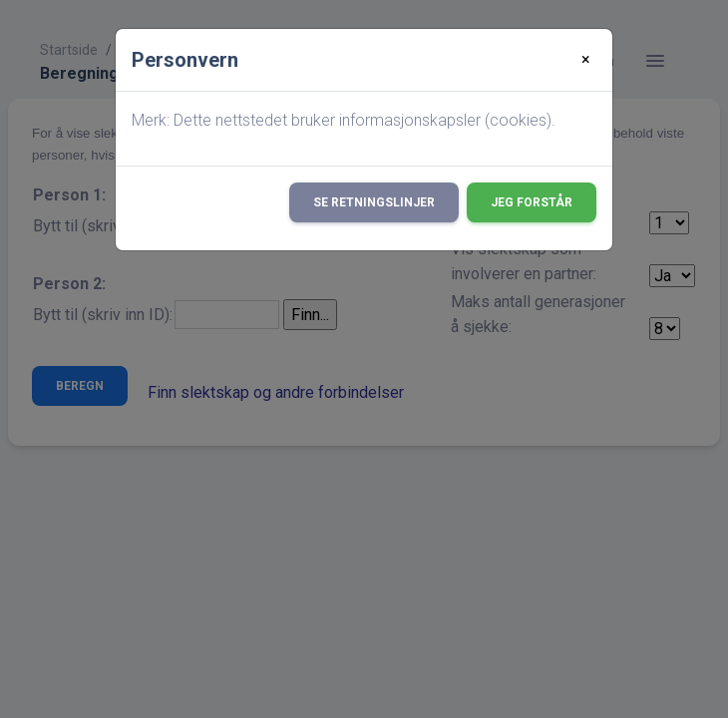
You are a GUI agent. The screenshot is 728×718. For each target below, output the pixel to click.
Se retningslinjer (374, 202)
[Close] (586, 60)
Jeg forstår (532, 202)
